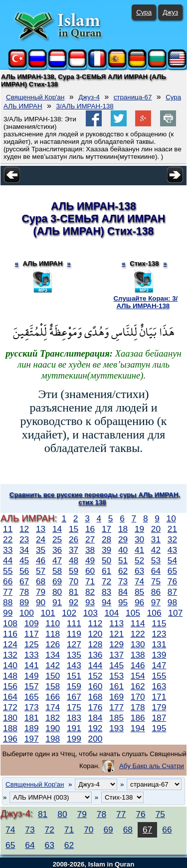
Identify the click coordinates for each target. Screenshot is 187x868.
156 (10, 686)
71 (90, 581)
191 (74, 728)
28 (106, 539)
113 (116, 623)
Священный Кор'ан (35, 97)
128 (95, 644)
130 (138, 644)
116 (10, 634)
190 (53, 728)
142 (53, 665)
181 (32, 718)
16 (90, 529)
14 (57, 529)
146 (138, 665)
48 (74, 560)
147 (159, 665)
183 (74, 718)
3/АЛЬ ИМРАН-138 (85, 106)
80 (57, 592)
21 (172, 529)
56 (24, 571)
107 (175, 613)
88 (8, 602)
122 (138, 634)
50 (106, 560)
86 (156, 592)
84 (123, 592)
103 (91, 613)
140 (10, 665)
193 (116, 728)
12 (24, 529)
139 (159, 655)
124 (10, 644)
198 (53, 739)
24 (41, 539)
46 (41, 560)
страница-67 (133, 97)
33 (8, 550)
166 (53, 697)
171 (159, 697)
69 (57, 581)
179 (159, 707)
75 (156, 581)
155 (159, 676)
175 (74, 707)
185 (116, 718)
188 (10, 728)
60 (90, 571)
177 (116, 707)
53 (156, 560)
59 (74, 571)
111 (74, 623)
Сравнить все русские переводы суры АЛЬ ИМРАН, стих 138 (95, 498)
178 (138, 707)
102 (69, 613)
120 (95, 634)
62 (123, 571)
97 (156, 602)
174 (53, 707)
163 (159, 686)
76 (172, 581)
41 (139, 550)
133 (32, 655)
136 (95, 655)
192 (95, 728)
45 (24, 560)
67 (24, 581)
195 (159, 728)
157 (32, 686)
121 (116, 634)
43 (172, 550)
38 (90, 550)
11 (8, 529)
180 (10, 718)
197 (32, 739)
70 (74, 581)
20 (156, 529)
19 (139, 529)
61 (106, 571)
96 (139, 602)
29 (123, 539)
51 (123, 560)
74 (139, 581)
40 (123, 550)
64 (156, 571)
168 (95, 697)
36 (57, 550)
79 (41, 592)
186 (138, 718)
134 (53, 655)
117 (32, 634)
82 (90, 592)
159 (74, 686)
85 (139, 592)
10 (171, 518)
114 (138, 623)
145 (116, 665)
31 (156, 539)
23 (24, 539)
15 (74, 529)
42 (156, 550)
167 (74, 697)
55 (8, 571)
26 (74, 539)
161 (116, 686)
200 (95, 739)
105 (133, 613)
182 (53, 718)
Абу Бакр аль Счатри (152, 766)
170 (138, 697)
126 (53, 644)
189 (32, 728)
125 (32, 644)
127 (74, 644)
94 (106, 602)
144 (95, 665)
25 (57, 539)
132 (10, 655)
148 (10, 676)
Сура (144, 12)
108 (10, 623)
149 (32, 676)
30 (139, 539)
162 (138, 686)
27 (90, 539)
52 (139, 560)
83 (106, 592)
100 (27, 613)
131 (159, 644)
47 (57, 560)
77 (8, 592)
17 (106, 529)
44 (8, 560)
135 (74, 655)
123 (159, 634)
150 (53, 676)
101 (48, 613)
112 (95, 623)
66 (8, 581)
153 (116, 676)
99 (8, 613)
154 (138, 676)
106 (154, 613)
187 (159, 718)
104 (111, 613)
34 (24, 550)
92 (74, 602)
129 (116, 644)
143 (74, 665)
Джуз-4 (89, 97)
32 (172, 539)
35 (41, 550)
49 (90, 560)
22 (8, 539)
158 (53, 686)
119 (74, 634)
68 (41, 581)
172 (10, 707)
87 (172, 592)
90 (41, 602)
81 (74, 592)
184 (95, 718)
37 (74, 550)
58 (57, 571)
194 (138, 728)
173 (32, 707)
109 (32, 623)
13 (41, 529)
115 (159, 623)
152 (95, 676)
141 (32, 665)
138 (138, 655)
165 (32, 697)
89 (24, 602)
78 (24, 592)
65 (172, 571)
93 (90, 602)
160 (95, 686)
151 (74, 676)
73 (123, 581)
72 (106, 581)
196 (10, 739)
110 (53, 623)
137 (116, 655)
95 (123, 602)
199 (74, 739)
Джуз (170, 12)
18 (123, 529)
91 (57, 602)
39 (106, 550)
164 (10, 697)
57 (41, 571)
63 (139, 571)
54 (172, 560)
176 (95, 707)
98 (172, 602)
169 (116, 697)
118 (53, 634)
